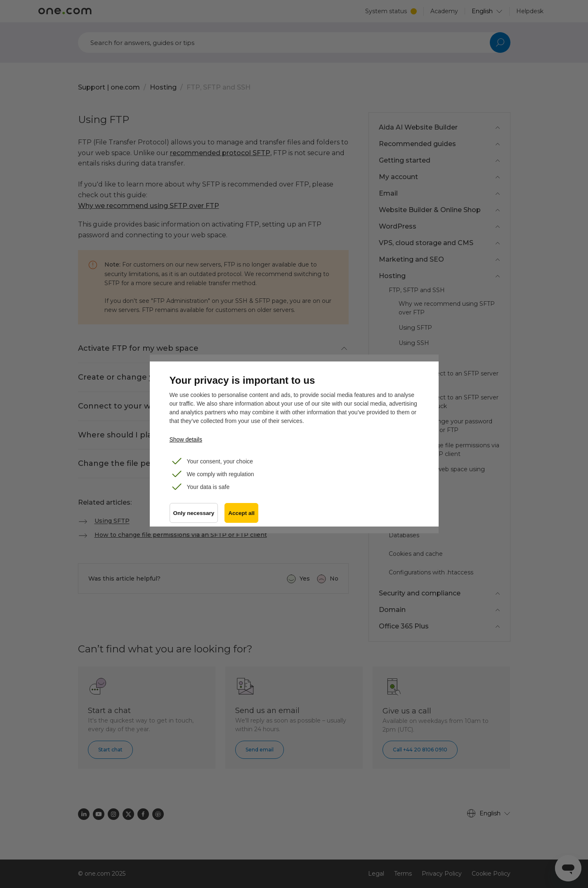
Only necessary (194, 513)
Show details (186, 439)
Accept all (241, 513)
